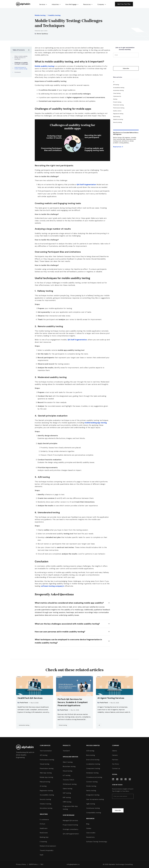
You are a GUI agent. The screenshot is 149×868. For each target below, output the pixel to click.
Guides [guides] (89, 828)
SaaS (42, 855)
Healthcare (44, 828)
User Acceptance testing (95, 799)
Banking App (44, 837)
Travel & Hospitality (47, 850)
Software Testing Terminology (97, 842)
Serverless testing (46, 808)
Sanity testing (91, 791)
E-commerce (44, 820)
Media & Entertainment (48, 846)
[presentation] (128, 62)
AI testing (43, 786)
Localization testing (93, 764)
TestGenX (66, 751)
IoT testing (67, 775)
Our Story (116, 764)
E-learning (43, 842)
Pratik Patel (24, 703)
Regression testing (46, 791)
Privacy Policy (21, 864)
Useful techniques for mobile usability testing (21, 68)
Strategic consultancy (71, 829)
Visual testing (45, 764)
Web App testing (46, 773)
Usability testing (54, 15)
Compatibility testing (94, 813)
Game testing (68, 789)
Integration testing (93, 795)
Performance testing (47, 760)
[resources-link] (35, 702)
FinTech (42, 824)
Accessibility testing (47, 795)
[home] (23, 4)
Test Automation (46, 751)
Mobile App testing (46, 777)
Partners (115, 760)
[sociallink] (113, 779)
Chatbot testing (45, 804)
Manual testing (45, 782)
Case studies (91, 833)
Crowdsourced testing (94, 777)
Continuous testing (93, 808)
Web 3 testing (68, 762)
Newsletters (90, 837)
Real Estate (44, 833)
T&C (42, 864)
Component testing (93, 768)
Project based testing (70, 825)
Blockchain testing (69, 766)
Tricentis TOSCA (68, 780)
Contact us (116, 768)
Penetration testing (47, 768)
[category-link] (24, 725)
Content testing (92, 782)
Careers (115, 755)
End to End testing (93, 760)
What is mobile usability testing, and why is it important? (21, 58)
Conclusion (18, 72)
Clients (115, 751)
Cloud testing (68, 771)
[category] (114, 82)
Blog (88, 824)
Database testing (92, 773)
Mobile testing (40, 15)
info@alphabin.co (73, 864)
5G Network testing (70, 784)
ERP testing (67, 797)
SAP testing (67, 793)
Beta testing (91, 755)
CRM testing (67, 802)
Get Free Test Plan (124, 4)
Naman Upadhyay (42, 34)
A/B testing (90, 751)
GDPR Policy (33, 864)
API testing (44, 755)
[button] (43, 4)
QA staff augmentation (71, 834)
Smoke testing (91, 786)
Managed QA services (70, 820)
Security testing (45, 799)
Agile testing (91, 804)
